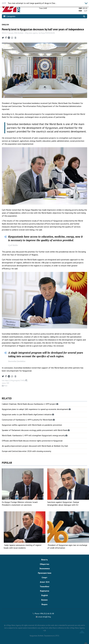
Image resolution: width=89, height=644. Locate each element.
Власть (45, 560)
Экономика (45, 568)
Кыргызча (45, 591)
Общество (44, 564)
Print (5, 386)
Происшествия (45, 573)
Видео (44, 604)
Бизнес (44, 600)
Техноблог (45, 586)
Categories (9, 16)
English (5, 25)
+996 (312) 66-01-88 (47, 614)
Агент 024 (45, 582)
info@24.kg (47, 617)
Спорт (44, 577)
